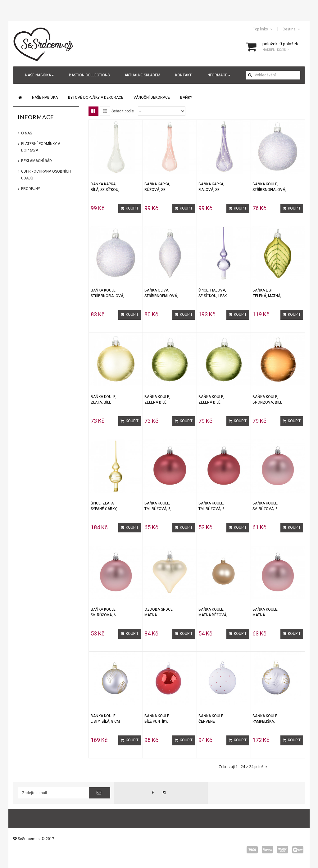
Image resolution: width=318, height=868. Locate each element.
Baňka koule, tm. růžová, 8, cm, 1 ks (158, 506)
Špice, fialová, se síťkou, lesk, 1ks (213, 293)
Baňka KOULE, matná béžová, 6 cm (213, 612)
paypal (267, 850)
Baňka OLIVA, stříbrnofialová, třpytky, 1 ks (161, 293)
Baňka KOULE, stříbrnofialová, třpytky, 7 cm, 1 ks (269, 187)
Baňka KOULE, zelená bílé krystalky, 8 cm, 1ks (211, 400)
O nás (27, 133)
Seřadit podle (123, 111)
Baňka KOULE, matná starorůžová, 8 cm (266, 612)
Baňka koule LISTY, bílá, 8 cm (105, 719)
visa (252, 850)
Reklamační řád (36, 161)
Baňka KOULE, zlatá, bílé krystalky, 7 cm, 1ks (104, 400)
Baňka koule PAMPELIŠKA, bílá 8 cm (265, 719)
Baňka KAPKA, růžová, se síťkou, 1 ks (157, 187)
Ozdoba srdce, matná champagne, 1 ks (159, 612)
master (283, 850)
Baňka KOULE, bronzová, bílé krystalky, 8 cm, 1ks (267, 400)
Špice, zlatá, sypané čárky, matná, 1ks (104, 506)
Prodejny (31, 189)
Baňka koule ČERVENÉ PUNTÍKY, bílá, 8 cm (212, 719)
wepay (298, 850)
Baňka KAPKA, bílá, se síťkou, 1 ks (105, 187)
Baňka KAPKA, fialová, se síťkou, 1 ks (211, 187)
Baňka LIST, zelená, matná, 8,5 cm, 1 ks (267, 293)
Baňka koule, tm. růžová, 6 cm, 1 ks (211, 506)
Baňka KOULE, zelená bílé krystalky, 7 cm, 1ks (157, 400)
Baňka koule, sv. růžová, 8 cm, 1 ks (265, 506)
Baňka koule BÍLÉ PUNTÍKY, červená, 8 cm (158, 719)
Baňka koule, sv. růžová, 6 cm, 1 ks (104, 612)
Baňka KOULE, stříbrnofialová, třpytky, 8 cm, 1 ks (107, 293)
